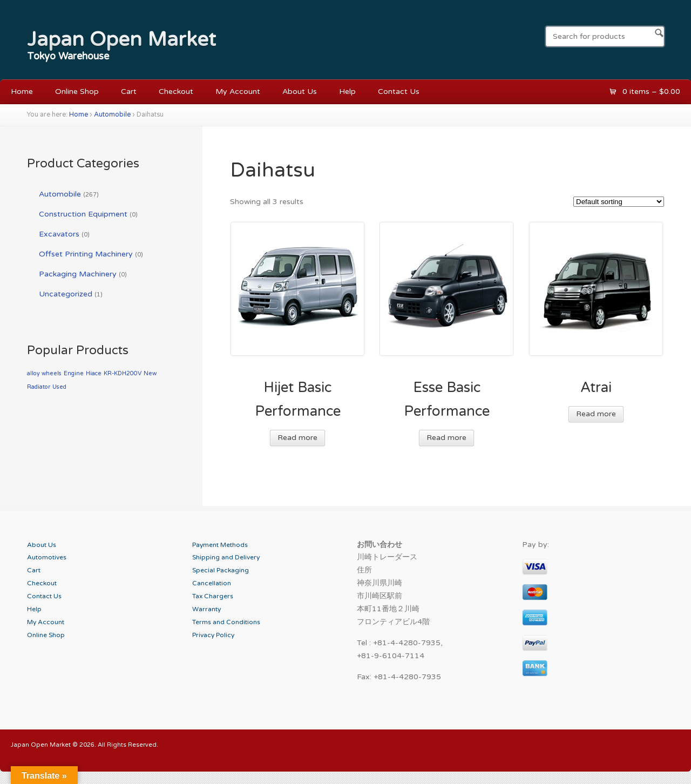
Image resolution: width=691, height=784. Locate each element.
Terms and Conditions (226, 622)
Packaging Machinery (78, 274)
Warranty (206, 609)
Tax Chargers (213, 596)
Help (347, 92)
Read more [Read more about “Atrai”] (596, 414)
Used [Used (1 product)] (59, 387)
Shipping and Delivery (226, 557)
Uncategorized (66, 294)
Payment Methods (220, 545)
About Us (300, 92)
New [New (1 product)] (150, 373)
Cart (129, 92)
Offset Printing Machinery (86, 254)
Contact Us (399, 92)
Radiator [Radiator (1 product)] (39, 387)
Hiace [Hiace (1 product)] (94, 373)
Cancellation (212, 583)
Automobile (112, 115)
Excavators (59, 234)
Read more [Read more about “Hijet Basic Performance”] (297, 438)
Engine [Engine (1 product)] (74, 373)
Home (22, 92)
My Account (238, 92)
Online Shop (77, 92)
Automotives (47, 557)
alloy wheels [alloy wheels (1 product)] (44, 373)
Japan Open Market (121, 39)
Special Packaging (221, 570)
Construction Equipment (83, 214)
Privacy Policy (213, 635)
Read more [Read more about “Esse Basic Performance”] (446, 438)
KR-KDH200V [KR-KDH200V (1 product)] (123, 373)
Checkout (176, 92)
